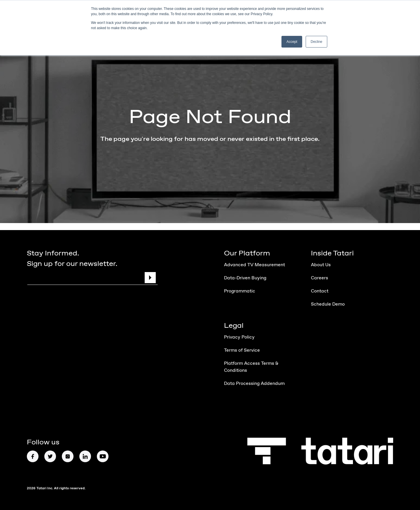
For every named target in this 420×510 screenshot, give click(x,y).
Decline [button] (316, 42)
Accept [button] (292, 42)
